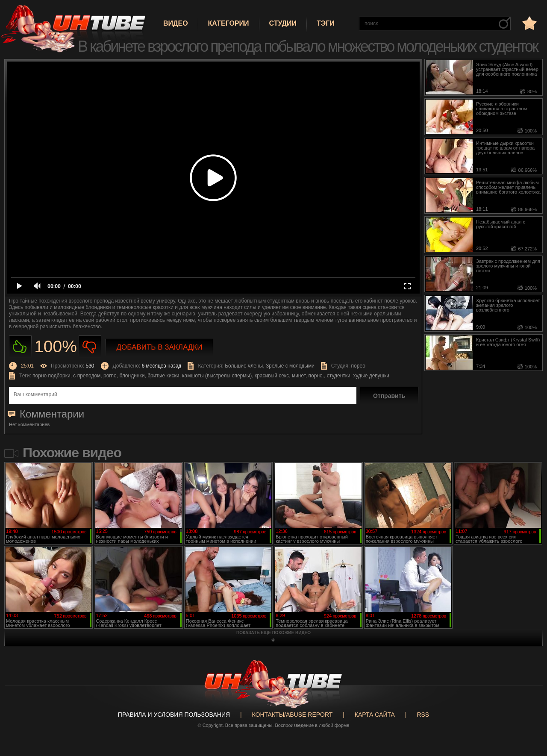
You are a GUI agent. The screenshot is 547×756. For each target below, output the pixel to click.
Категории (229, 23)
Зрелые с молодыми (290, 366)
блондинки (132, 376)
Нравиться (20, 347)
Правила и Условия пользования (174, 715)
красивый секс (272, 376)
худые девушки (371, 376)
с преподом (87, 376)
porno (110, 376)
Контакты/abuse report (293, 715)
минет (299, 376)
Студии (283, 23)
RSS (423, 715)
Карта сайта (375, 715)
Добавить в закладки (160, 347)
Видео (176, 23)
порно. (316, 376)
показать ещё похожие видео (273, 633)
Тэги (326, 23)
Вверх (528, 712)
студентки (339, 376)
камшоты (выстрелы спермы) (217, 376)
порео (358, 366)
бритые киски (163, 376)
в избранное (529, 23)
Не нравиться (90, 347)
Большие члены (244, 366)
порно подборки (51, 376)
